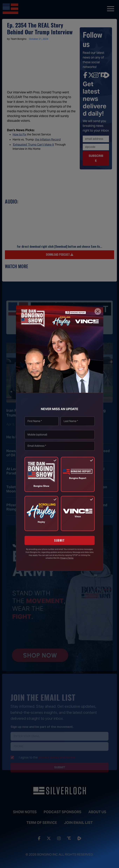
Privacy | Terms (67, 558)
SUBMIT (59, 540)
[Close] (98, 311)
